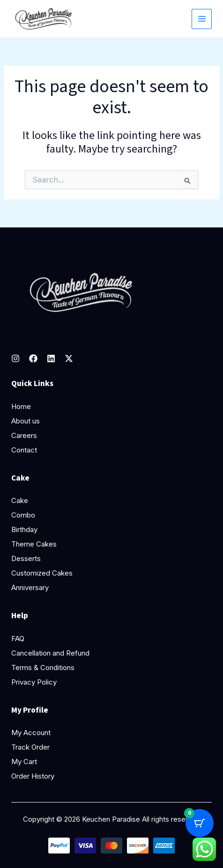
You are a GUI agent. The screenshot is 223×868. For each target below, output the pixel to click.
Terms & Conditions (43, 667)
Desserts (26, 558)
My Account (31, 733)
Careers (24, 435)
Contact (24, 450)
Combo (23, 515)
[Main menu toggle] (202, 19)
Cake (20, 500)
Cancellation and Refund (50, 653)
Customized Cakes (42, 573)
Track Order (30, 747)
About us (26, 421)
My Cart (24, 762)
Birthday (24, 529)
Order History (33, 776)
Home (21, 406)
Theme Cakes (34, 544)
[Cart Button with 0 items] (200, 823)
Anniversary (30, 587)
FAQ (18, 638)
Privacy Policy (34, 682)
